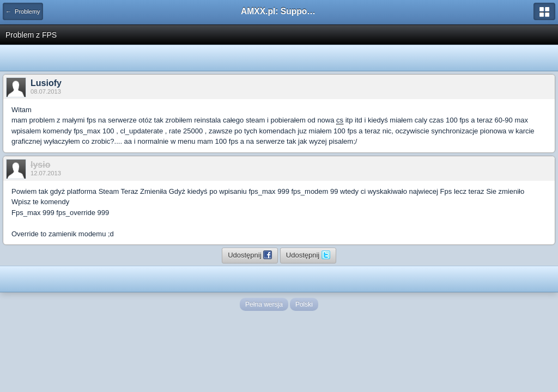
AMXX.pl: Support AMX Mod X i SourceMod (279, 11)
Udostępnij (250, 255)
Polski (304, 304)
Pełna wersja (264, 304)
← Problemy (23, 11)
